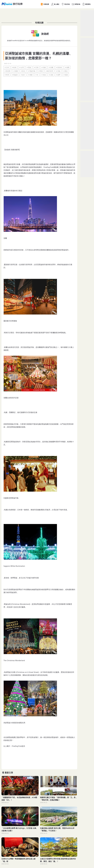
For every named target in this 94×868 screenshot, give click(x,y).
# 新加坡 (59, 67)
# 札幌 (44, 67)
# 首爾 (51, 67)
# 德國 (67, 67)
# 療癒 (30, 75)
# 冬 (37, 75)
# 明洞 (41, 71)
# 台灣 (21, 67)
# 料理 (7, 75)
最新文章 (9, 773)
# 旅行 (23, 75)
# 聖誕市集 (32, 71)
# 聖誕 (29, 67)
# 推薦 (66, 75)
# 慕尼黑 (8, 71)
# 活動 (51, 75)
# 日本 (7, 67)
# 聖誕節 (15, 75)
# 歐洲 (14, 67)
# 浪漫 (44, 75)
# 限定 (66, 71)
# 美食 (58, 71)
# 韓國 (16, 71)
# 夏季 (58, 75)
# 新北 (23, 71)
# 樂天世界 (49, 71)
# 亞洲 (36, 67)
